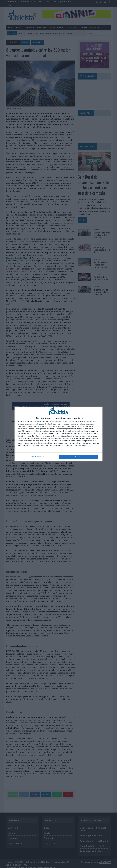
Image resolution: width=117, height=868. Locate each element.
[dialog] (58, 434)
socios (39, 422)
